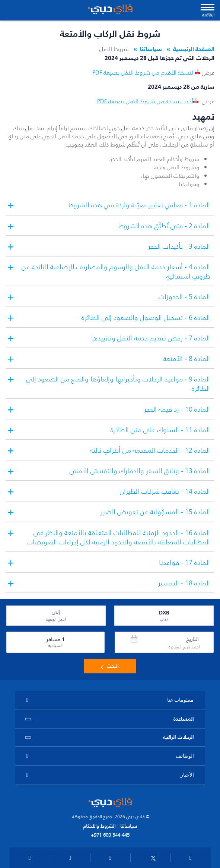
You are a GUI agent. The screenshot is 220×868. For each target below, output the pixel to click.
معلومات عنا (181, 700)
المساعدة (184, 719)
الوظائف (185, 756)
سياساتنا (151, 49)
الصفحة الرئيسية (194, 49)
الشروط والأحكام (99, 826)
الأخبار (187, 775)
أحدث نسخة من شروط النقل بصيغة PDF (149, 101)
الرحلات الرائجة (178, 737)
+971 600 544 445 (110, 835)
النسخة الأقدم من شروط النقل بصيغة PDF (147, 72)
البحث (108, 666)
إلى (56, 612)
